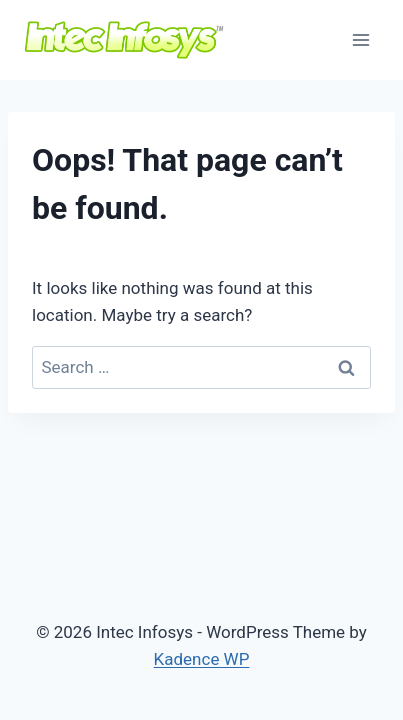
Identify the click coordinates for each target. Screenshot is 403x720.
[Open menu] (360, 39)
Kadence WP (202, 659)
